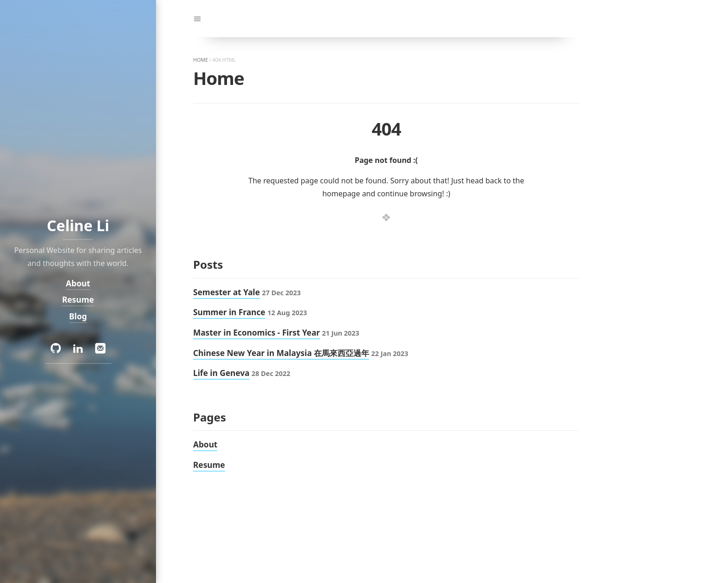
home (201, 60)
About (78, 283)
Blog (78, 316)
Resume (78, 300)
